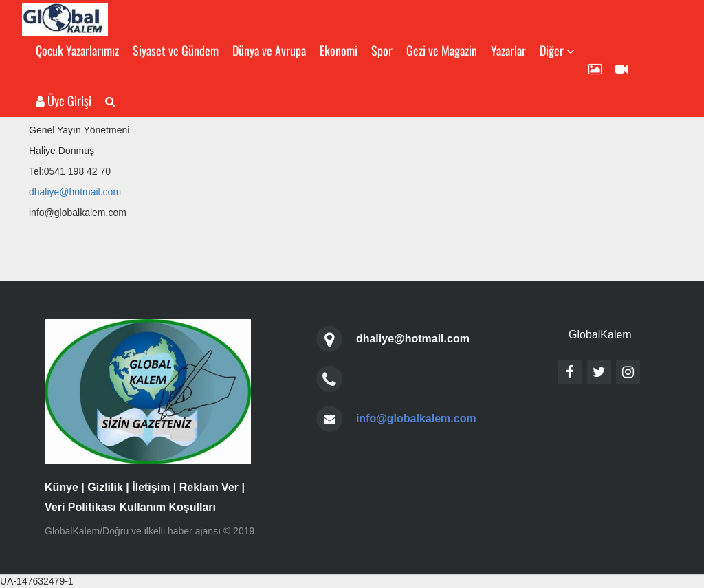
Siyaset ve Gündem (176, 50)
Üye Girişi (64, 100)
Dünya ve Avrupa (269, 50)
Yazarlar (508, 50)
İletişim (151, 487)
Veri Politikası (80, 507)
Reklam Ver (209, 487)
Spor (382, 50)
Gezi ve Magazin (442, 50)
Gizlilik (105, 487)
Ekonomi (339, 50)
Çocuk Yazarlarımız (77, 50)
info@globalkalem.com (416, 418)
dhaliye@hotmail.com (75, 192)
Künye (62, 487)
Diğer (557, 50)
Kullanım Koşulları (168, 507)
